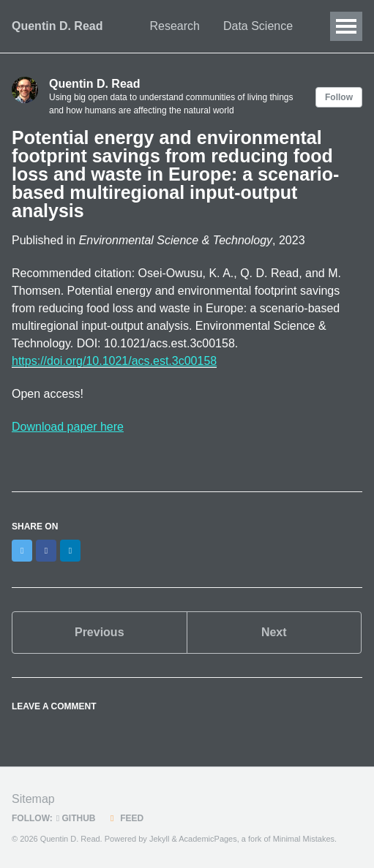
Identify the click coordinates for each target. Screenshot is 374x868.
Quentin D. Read (57, 26)
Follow (339, 97)
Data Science (258, 26)
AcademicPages (208, 839)
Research (174, 26)
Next (274, 632)
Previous (100, 632)
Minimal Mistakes (304, 839)
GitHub (76, 818)
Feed (126, 818)
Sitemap (33, 799)
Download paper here (68, 427)
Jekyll (160, 839)
